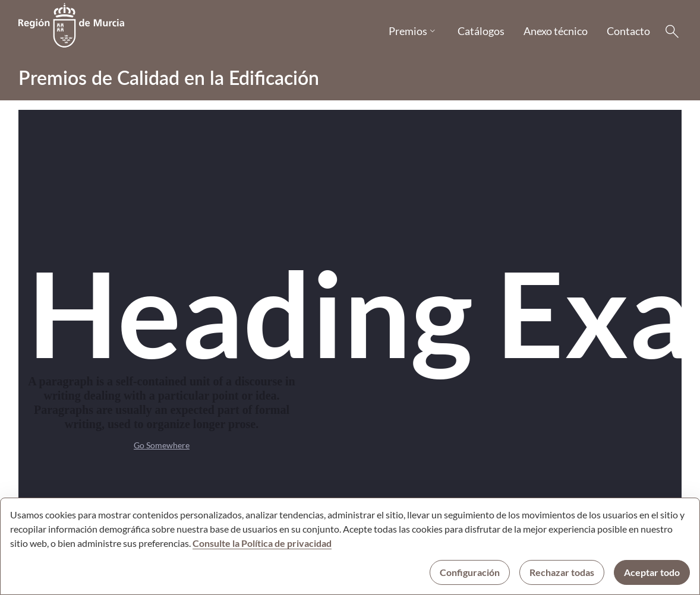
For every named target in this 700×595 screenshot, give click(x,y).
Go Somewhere (162, 445)
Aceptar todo (652, 572)
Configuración (470, 572)
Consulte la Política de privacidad (262, 543)
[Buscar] (672, 31)
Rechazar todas (562, 572)
